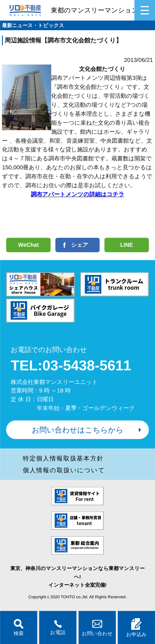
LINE (127, 245)
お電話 (58, 628)
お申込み (136, 628)
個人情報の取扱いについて (64, 470)
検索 (19, 628)
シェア (80, 245)
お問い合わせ (97, 628)
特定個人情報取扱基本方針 (63, 458)
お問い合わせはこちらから (77, 430)
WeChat (28, 245)
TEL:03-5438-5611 (71, 365)
